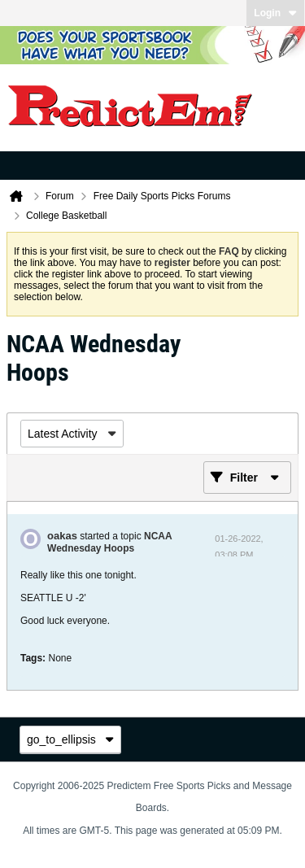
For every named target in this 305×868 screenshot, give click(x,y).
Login (275, 13)
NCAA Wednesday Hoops (109, 542)
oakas (62, 536)
